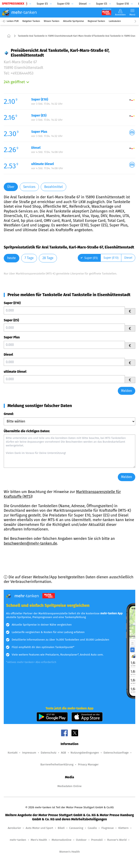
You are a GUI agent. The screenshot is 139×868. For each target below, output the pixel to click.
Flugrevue (108, 828)
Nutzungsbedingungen (85, 753)
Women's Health (69, 852)
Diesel (8, 355)
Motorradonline (61, 840)
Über (11, 187)
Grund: (9, 414)
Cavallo (92, 828)
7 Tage (29, 258)
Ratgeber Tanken (31, 21)
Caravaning (76, 828)
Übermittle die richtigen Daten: (27, 431)
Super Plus (12, 337)
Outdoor (81, 840)
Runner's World (117, 840)
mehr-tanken (18, 840)
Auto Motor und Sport (39, 828)
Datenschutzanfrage (116, 753)
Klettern (123, 828)
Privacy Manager (88, 764)
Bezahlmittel (54, 187)
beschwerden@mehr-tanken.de (30, 543)
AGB (63, 753)
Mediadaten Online (69, 786)
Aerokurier (14, 828)
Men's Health (39, 840)
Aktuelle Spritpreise (74, 21)
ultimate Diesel (15, 372)
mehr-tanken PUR (9, 21)
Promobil (97, 840)
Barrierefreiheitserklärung (57, 764)
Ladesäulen (115, 21)
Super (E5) (11, 320)
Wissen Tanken (52, 21)
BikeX (61, 828)
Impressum (29, 753)
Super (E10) (12, 303)
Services (29, 187)
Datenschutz (49, 753)
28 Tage (48, 258)
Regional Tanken (96, 21)
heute (12, 258)
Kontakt (13, 753)
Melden (127, 391)
